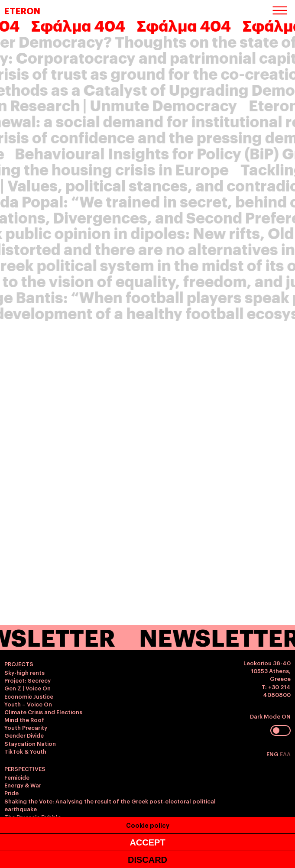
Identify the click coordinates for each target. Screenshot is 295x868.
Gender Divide (24, 735)
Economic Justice (29, 696)
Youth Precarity (26, 727)
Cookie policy (148, 825)
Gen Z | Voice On (28, 688)
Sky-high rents (24, 672)
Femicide (17, 777)
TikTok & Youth (25, 751)
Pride (11, 793)
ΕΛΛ (285, 754)
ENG (273, 754)
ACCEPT (147, 842)
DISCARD (147, 860)
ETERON (22, 10)
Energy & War (23, 785)
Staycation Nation (30, 743)
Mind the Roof (24, 719)
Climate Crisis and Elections (43, 712)
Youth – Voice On (28, 704)
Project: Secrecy (28, 680)
